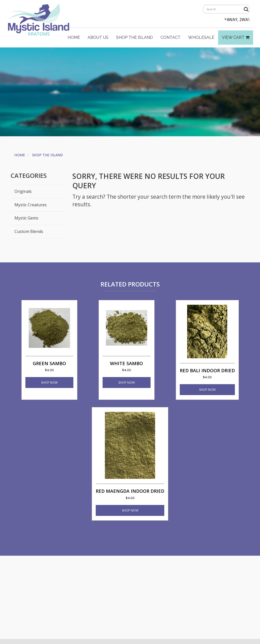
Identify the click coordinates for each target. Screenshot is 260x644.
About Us (98, 37)
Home (74, 37)
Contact (170, 37)
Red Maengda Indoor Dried (130, 494)
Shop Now (49, 383)
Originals (23, 191)
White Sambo (126, 366)
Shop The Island (134, 37)
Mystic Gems (26, 218)
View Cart (236, 37)
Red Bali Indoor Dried (207, 373)
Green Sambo (49, 366)
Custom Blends (29, 231)
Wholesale (201, 37)
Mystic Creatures (31, 205)
